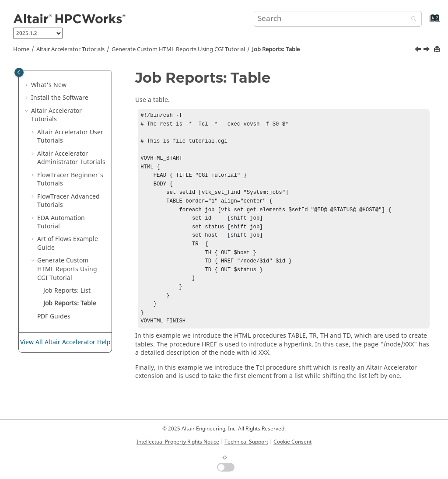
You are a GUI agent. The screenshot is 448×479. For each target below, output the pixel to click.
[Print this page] (438, 50)
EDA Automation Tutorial (61, 222)
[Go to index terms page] (425, 23)
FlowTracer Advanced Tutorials (68, 201)
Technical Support (246, 442)
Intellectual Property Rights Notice (178, 442)
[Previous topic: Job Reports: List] (419, 50)
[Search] (412, 19)
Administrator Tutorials (71, 158)
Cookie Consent (292, 442)
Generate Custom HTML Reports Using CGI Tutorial (178, 49)
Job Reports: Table (276, 49)
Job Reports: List (67, 291)
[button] (28, 85)
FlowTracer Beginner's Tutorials (70, 180)
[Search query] (338, 19)
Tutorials (70, 49)
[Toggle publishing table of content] (19, 72)
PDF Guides (54, 316)
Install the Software (60, 98)
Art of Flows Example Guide (68, 243)
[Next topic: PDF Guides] (427, 50)
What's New (49, 85)
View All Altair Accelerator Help (65, 342)
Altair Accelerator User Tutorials (70, 137)
